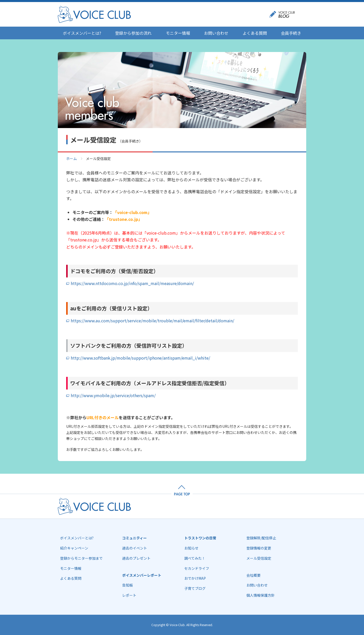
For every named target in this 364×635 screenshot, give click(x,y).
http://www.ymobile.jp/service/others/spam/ (113, 395)
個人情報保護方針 (261, 595)
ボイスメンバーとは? (82, 33)
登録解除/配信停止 (261, 538)
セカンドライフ (197, 568)
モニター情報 (178, 33)
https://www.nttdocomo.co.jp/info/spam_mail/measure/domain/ (132, 283)
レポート (129, 595)
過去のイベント (135, 548)
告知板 (128, 585)
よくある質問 (255, 33)
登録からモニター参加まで (81, 558)
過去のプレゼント (136, 558)
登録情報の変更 (259, 548)
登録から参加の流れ (133, 33)
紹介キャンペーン (74, 548)
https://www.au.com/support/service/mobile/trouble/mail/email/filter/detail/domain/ (152, 321)
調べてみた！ (195, 558)
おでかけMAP (195, 578)
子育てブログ (195, 588)
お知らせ (191, 548)
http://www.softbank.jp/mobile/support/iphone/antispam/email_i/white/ (140, 358)
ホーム (71, 158)
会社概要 (253, 575)
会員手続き (291, 33)
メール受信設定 (259, 558)
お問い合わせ (216, 33)
